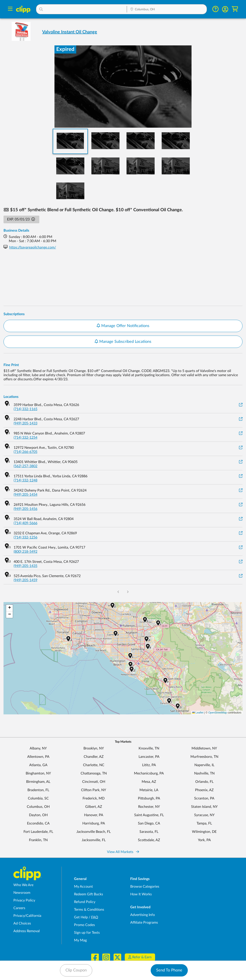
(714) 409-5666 (25, 523)
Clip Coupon (76, 970)
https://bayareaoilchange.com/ (33, 247)
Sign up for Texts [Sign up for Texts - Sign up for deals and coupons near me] (87, 933)
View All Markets (123, 852)
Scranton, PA (204, 798)
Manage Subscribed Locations (123, 342)
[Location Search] (167, 10)
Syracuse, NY (204, 815)
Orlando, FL (204, 782)
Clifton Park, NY (94, 790)
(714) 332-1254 (25, 438)
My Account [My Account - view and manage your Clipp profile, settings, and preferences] (83, 887)
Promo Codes (84, 925)
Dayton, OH (38, 815)
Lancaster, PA (149, 757)
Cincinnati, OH (94, 782)
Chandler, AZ (94, 757)
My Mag (80, 940)
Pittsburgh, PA (149, 798)
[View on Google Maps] (241, 405)
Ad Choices (22, 923)
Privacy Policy (24, 900)
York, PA (204, 840)
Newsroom (22, 893)
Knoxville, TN (149, 748)
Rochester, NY (149, 807)
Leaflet (198, 713)
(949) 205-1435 (25, 566)
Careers (19, 908)
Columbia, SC (38, 798)
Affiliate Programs (144, 923)
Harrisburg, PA (94, 823)
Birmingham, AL (38, 782)
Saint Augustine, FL (149, 815)
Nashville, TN (204, 773)
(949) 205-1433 (25, 423)
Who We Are (23, 885)
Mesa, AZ (149, 782)
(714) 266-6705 (25, 452)
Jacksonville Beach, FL (94, 832)
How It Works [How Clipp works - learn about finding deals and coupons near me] (141, 894)
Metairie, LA (149, 790)
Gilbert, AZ (94, 807)
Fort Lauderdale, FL (38, 832)
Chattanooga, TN (94, 773)
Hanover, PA (94, 815)
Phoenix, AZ (204, 790)
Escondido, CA (38, 823)
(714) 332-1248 (25, 480)
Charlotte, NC (94, 765)
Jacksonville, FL (94, 840)
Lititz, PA (149, 765)
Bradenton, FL (38, 790)
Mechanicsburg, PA (149, 773)
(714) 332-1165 (25, 409)
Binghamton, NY (38, 773)
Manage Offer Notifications (123, 326)
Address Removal (27, 931)
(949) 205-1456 (25, 509)
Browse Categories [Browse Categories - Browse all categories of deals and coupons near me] (145, 887)
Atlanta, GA (38, 765)
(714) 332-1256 (25, 537)
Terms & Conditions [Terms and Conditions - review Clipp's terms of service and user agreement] (89, 910)
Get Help (81, 917)
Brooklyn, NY (94, 748)
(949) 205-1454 (25, 495)
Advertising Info (143, 915)
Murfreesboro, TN (204, 757)
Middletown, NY (204, 748)
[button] (81, 9)
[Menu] (10, 9)
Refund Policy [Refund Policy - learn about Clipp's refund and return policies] (85, 902)
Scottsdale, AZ (149, 840)
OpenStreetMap (218, 713)
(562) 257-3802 (25, 466)
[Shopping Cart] (235, 9)
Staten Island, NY (204, 807)
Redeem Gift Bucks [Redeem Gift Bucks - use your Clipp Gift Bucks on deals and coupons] (89, 894)
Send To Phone (169, 970)
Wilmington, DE (204, 832)
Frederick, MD (94, 798)
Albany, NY (38, 748)
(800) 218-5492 (25, 552)
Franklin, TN (38, 840)
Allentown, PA (38, 757)
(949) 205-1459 (25, 580)
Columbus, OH (38, 807)
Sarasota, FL (149, 832)
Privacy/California (27, 916)
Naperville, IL (204, 765)
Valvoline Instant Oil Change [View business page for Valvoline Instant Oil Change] (70, 32)
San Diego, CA (149, 823)
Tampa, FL (204, 823)
